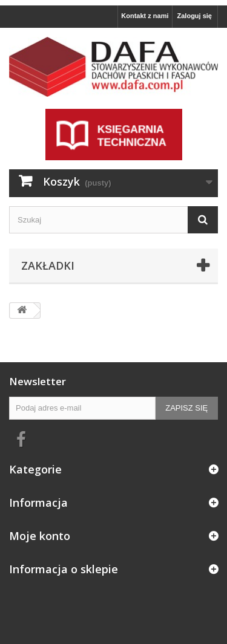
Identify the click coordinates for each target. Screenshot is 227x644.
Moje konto (40, 536)
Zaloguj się (195, 16)
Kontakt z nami (145, 16)
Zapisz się (186, 408)
